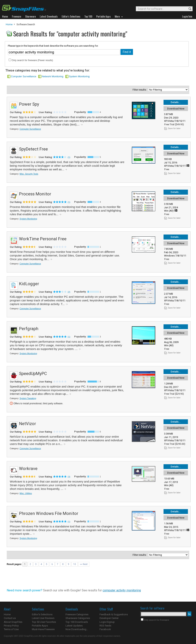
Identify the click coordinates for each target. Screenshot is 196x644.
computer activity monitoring (122, 590)
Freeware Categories (77, 614)
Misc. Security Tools (29, 174)
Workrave (28, 469)
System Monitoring (79, 76)
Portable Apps (40, 626)
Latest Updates (74, 626)
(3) (69, 477)
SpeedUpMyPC (33, 374)
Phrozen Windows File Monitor (49, 513)
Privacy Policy (11, 626)
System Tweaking (28, 398)
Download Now (176, 109)
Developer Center (109, 618)
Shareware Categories (78, 618)
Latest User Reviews (43, 618)
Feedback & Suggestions (114, 614)
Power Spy (29, 104)
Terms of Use (11, 629)
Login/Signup (107, 622)
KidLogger (29, 284)
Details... (176, 102)
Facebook (105, 629)
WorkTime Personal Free (43, 239)
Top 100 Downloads (77, 622)
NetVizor (27, 424)
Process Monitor (35, 194)
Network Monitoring (53, 76)
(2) (69, 292)
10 (75, 564)
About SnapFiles (13, 622)
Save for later (174, 128)
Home (9, 24)
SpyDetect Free (33, 149)
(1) (69, 157)
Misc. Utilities (26, 493)
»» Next (84, 564)
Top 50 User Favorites (44, 622)
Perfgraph (29, 329)
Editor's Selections (42, 614)
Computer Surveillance (24, 76)
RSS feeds (105, 626)
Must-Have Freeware (43, 629)
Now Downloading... (77, 629)
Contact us (10, 618)
